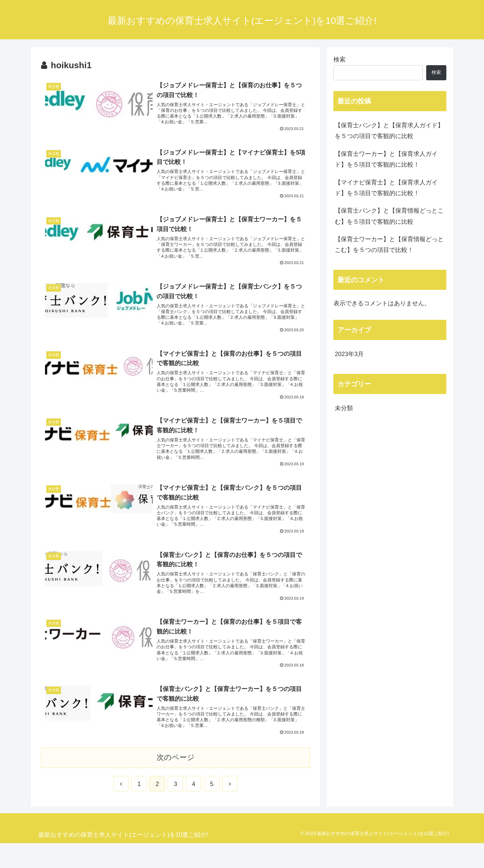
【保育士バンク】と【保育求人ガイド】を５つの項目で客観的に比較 (389, 131)
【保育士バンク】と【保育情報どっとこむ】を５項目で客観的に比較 (389, 216)
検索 (339, 59)
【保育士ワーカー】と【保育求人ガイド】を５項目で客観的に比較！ (386, 159)
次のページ (176, 782)
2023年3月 (349, 354)
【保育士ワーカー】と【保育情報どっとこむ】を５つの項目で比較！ (389, 245)
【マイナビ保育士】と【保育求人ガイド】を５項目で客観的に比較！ (386, 188)
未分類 (344, 408)
